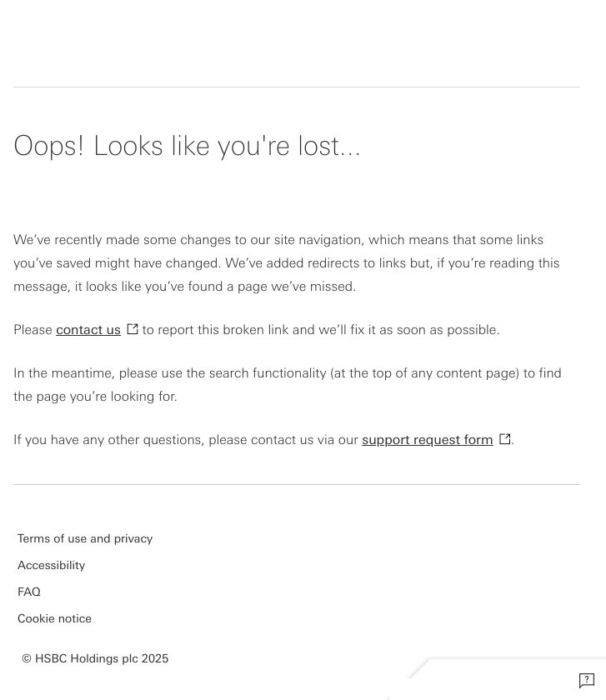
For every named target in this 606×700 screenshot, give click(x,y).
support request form (427, 439)
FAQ (29, 592)
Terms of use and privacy (85, 538)
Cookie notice (55, 618)
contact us (88, 329)
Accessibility (51, 565)
